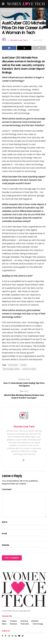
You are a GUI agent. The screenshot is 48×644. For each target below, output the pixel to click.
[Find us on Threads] (9, 637)
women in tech (29, 369)
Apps (4, 622)
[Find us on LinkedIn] (16, 637)
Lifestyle (35, 622)
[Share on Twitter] (24, 48)
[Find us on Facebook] (2, 637)
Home (4, 11)
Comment (8, 491)
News (4, 625)
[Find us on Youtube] (19, 637)
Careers (12, 11)
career (23, 365)
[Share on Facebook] (9, 48)
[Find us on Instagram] (12, 637)
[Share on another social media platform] (39, 48)
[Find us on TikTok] (23, 637)
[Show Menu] (3, 4)
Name (5, 523)
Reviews (14, 625)
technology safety (11, 369)
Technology (38, 625)
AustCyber (13, 365)
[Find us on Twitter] (6, 637)
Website (6, 546)
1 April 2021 (37, 40)
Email (4, 535)
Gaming (24, 622)
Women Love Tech (19, 40)
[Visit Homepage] (26, 4)
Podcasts (25, 625)
